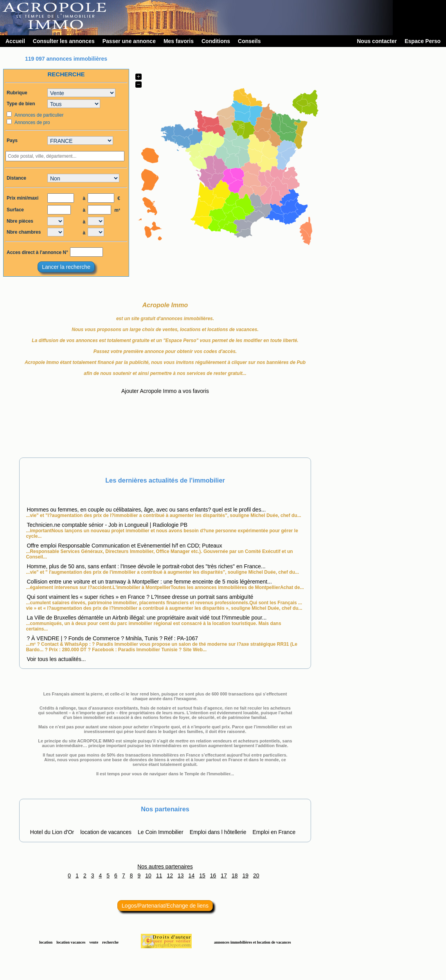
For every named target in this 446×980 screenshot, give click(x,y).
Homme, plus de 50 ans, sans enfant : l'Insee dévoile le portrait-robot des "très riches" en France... (146, 566)
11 (159, 876)
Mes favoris (179, 41)
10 (148, 876)
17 (224, 876)
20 (256, 876)
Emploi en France (274, 832)
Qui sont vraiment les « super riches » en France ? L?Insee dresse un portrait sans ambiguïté (140, 597)
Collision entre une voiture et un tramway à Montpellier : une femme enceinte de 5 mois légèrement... (149, 582)
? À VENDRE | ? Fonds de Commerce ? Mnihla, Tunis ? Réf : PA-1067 (112, 638)
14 (192, 876)
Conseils (249, 41)
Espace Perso (423, 41)
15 (202, 876)
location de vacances (106, 832)
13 (181, 876)
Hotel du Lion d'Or (52, 832)
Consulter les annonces (64, 41)
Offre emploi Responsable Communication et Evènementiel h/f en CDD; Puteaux (124, 546)
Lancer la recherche (66, 267)
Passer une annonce (129, 41)
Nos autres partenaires (165, 867)
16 (213, 876)
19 (246, 876)
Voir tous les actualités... (56, 659)
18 (235, 876)
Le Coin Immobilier (161, 832)
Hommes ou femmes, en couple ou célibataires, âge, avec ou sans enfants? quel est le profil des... (146, 510)
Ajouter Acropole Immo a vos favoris (165, 391)
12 (170, 876)
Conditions (216, 41)
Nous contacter (377, 41)
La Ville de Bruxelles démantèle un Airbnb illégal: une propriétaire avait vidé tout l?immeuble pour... (147, 618)
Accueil (15, 41)
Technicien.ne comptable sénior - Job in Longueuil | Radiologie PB (107, 525)
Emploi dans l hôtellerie (218, 832)
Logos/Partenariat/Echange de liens (165, 906)
